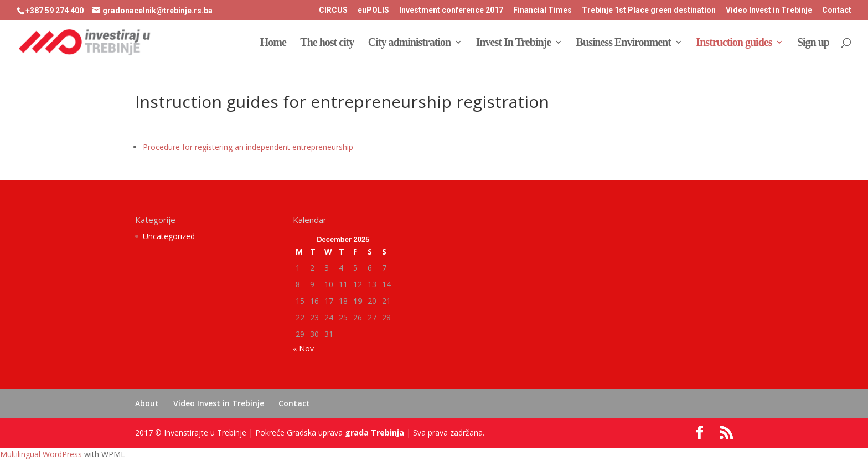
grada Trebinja (374, 432)
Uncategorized (169, 236)
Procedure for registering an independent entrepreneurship (248, 147)
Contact (837, 10)
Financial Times (542, 10)
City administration (409, 43)
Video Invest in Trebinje (769, 10)
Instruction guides (734, 43)
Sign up (813, 43)
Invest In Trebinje (513, 43)
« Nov (303, 348)
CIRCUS (333, 10)
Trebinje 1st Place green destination (649, 10)
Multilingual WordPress (41, 454)
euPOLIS (373, 10)
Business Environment (624, 43)
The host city (327, 43)
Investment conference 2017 (451, 10)
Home (273, 43)
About (147, 403)
